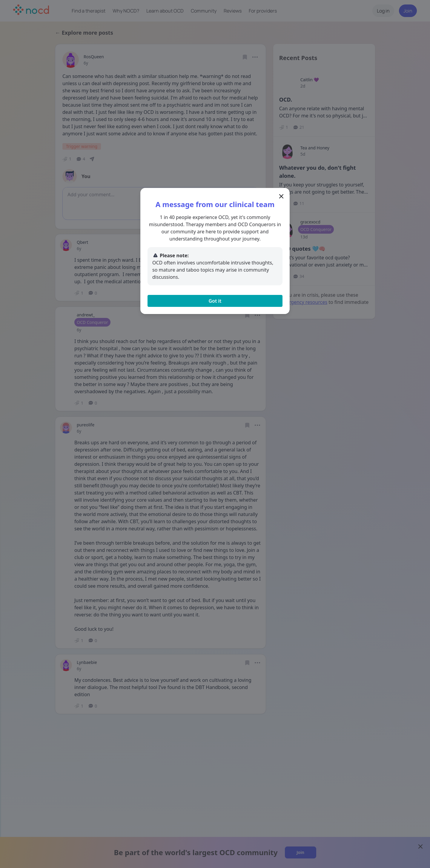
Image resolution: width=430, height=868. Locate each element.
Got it (215, 301)
